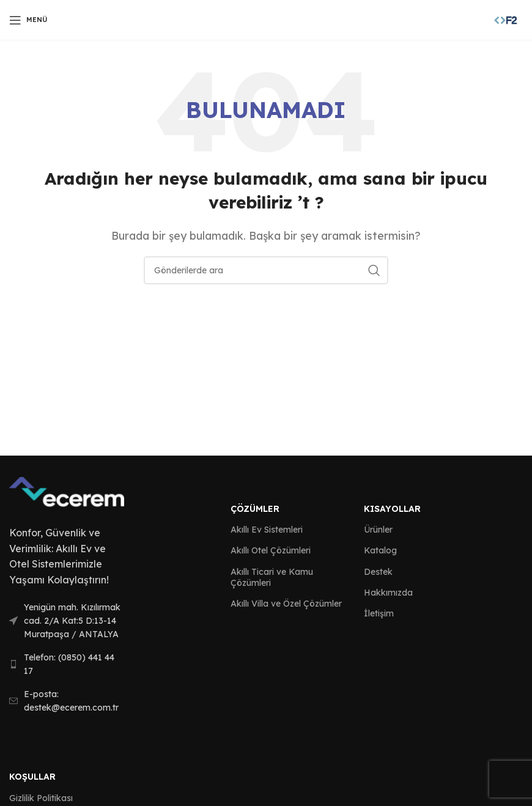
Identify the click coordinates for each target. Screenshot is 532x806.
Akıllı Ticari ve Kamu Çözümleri (272, 577)
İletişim (379, 613)
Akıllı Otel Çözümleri (271, 550)
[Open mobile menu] (28, 20)
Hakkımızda (388, 593)
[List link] (67, 621)
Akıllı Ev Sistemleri (267, 530)
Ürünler (378, 530)
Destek (378, 572)
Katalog (380, 550)
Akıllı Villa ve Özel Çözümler (286, 604)
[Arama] (266, 270)
